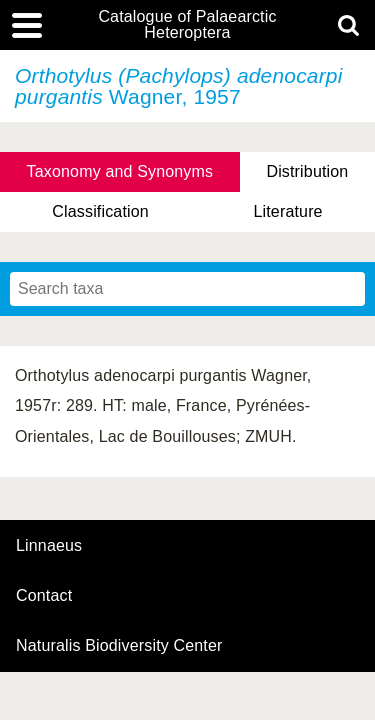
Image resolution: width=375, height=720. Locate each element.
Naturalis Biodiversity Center (119, 646)
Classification (100, 211)
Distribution (307, 171)
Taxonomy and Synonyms (120, 171)
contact (44, 595)
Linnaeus (49, 546)
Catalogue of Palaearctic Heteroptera (187, 25)
